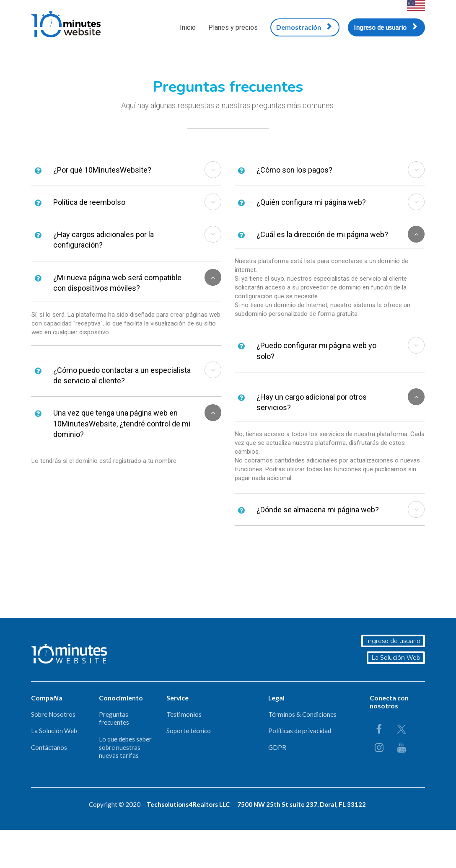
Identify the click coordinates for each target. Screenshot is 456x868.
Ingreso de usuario (385, 27)
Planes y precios (233, 27)
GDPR (277, 747)
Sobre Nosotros (53, 714)
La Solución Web (396, 658)
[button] (213, 170)
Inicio (188, 27)
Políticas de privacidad (300, 731)
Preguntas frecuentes (114, 718)
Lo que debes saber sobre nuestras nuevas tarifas (125, 747)
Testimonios (184, 714)
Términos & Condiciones (302, 714)
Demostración (304, 27)
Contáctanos (49, 747)
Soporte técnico (189, 731)
